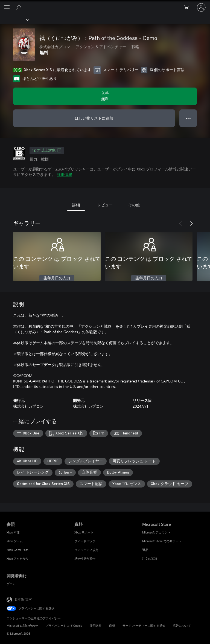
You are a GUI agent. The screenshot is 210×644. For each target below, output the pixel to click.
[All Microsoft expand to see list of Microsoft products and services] (7, 7)
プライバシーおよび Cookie (64, 626)
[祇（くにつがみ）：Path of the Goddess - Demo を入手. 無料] (105, 96)
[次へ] (191, 224)
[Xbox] (14, 19)
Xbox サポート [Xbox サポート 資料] (84, 532)
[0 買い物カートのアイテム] (188, 7)
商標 (112, 626)
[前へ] (180, 224)
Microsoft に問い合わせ (22, 626)
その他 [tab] (134, 205)
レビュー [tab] (105, 205)
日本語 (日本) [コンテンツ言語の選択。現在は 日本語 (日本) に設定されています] (24, 599)
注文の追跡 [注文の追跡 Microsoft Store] (150, 559)
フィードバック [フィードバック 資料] (85, 541)
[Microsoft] (105, 4)
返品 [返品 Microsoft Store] (145, 550)
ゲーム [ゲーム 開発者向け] (11, 584)
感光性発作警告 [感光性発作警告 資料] (85, 559)
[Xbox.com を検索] (19, 7)
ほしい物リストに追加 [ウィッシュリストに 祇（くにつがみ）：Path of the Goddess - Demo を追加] (94, 118)
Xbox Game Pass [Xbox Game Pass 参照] (17, 550)
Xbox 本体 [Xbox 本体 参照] (13, 532)
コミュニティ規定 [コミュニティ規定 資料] (86, 550)
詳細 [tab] (76, 205)
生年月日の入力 (57, 278)
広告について (182, 626)
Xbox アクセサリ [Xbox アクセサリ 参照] (18, 559)
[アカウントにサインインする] (201, 7)
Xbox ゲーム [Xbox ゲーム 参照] (15, 541)
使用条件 (96, 626)
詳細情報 (65, 174)
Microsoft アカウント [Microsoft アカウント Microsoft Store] (156, 532)
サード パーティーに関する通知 (144, 626)
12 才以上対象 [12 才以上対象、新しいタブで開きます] (47, 150)
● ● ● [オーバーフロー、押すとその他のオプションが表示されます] (188, 118)
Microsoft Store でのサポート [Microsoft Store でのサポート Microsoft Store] (162, 541)
